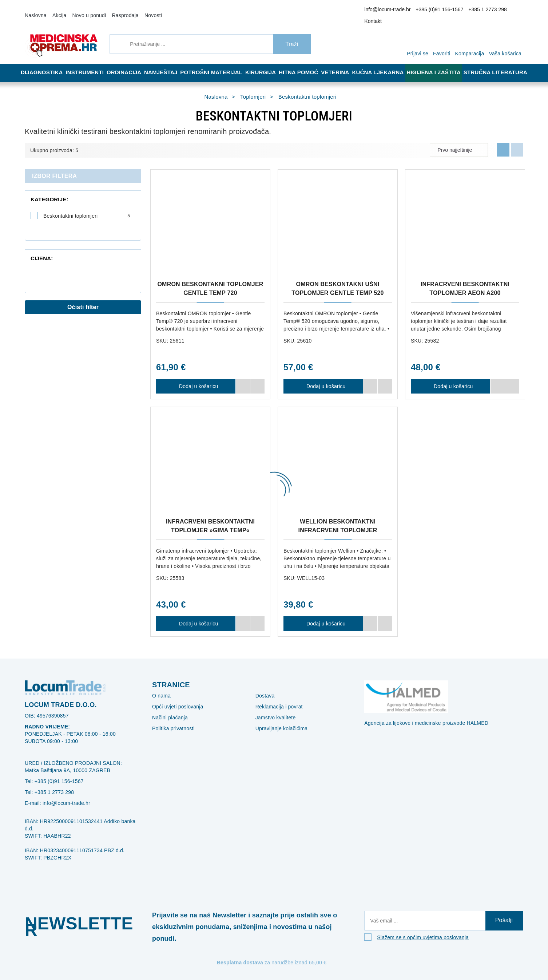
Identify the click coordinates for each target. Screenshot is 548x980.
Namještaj (166, 63)
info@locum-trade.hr (394, 11)
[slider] (32, 252)
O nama (160, 686)
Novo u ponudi (84, 10)
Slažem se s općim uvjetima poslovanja (418, 930)
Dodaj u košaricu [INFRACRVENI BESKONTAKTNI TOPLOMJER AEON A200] (450, 376)
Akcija (56, 10)
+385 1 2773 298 (482, 11)
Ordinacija (127, 63)
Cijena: (40, 234)
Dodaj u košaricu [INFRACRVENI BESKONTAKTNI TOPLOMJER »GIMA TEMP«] (196, 614)
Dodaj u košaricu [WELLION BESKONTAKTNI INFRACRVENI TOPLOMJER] (323, 614)
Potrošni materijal (216, 63)
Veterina (342, 63)
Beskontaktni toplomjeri (87, 206)
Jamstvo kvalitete (274, 708)
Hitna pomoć (303, 63)
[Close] (104, 956)
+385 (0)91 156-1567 (440, 11)
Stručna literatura (498, 63)
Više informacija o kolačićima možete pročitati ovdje (122, 943)
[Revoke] (182, 956)
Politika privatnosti (171, 719)
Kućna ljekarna (384, 63)
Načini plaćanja (168, 708)
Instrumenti (86, 63)
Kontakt (512, 11)
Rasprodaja (116, 10)
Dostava (264, 686)
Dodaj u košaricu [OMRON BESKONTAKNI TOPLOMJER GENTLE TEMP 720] (196, 376)
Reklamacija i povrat (276, 697)
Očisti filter (83, 294)
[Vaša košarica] (507, 33)
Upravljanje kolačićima (279, 719)
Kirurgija (264, 63)
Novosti (141, 10)
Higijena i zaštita (439, 63)
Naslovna (35, 10)
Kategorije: (45, 190)
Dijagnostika (42, 63)
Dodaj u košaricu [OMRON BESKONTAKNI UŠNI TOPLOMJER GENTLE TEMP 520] (323, 376)
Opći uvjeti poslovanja (175, 697)
